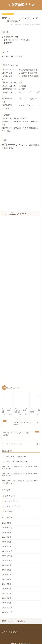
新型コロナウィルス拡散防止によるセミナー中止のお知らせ (21, 465)
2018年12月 (7, 605)
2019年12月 (7, 549)
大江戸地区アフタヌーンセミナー (15, 459)
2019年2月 (7, 596)
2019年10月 (7, 558)
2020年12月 (7, 526)
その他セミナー (11, 494)
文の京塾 (8, 509)
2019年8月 (7, 568)
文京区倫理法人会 (21, 5)
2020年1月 (7, 544)
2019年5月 (7, 582)
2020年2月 (7, 540)
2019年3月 (7, 591)
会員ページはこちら (10, 630)
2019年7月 (7, 572)
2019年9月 (7, 563)
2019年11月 (7, 554)
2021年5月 (7, 521)
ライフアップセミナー (14, 504)
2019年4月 (7, 587)
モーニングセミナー (8, 14)
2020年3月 (7, 535)
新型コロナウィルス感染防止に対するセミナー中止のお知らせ (21, 480)
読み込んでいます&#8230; (21, 295)
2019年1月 (7, 601)
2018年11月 (7, 610)
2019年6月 (7, 577)
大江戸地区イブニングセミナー (14, 455)
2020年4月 (7, 530)
